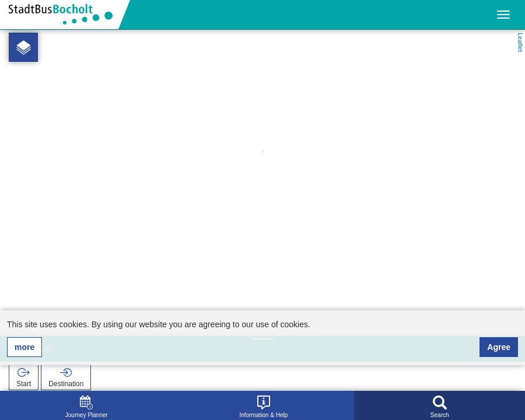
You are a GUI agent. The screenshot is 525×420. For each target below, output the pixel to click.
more (24, 347)
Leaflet (520, 42)
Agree (499, 347)
